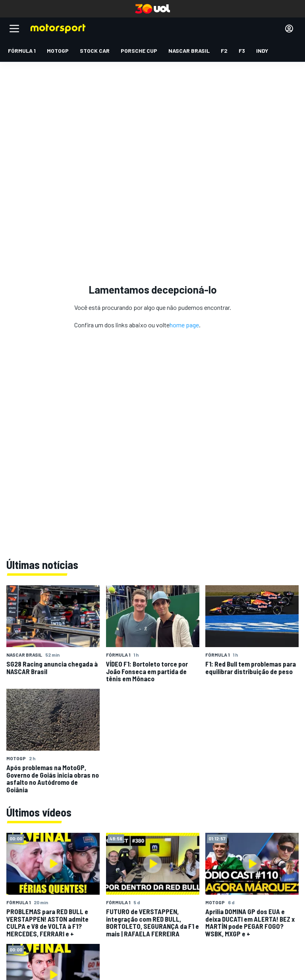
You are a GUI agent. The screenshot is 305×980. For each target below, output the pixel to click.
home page (184, 325)
